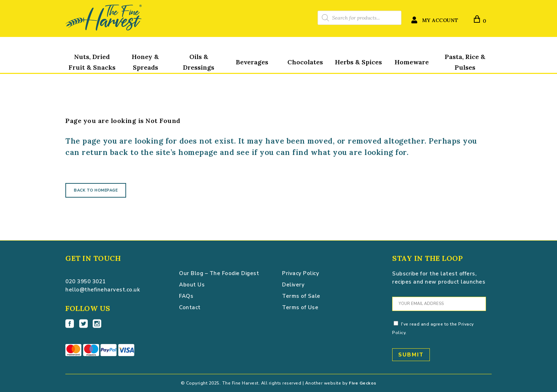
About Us (192, 285)
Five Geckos (363, 383)
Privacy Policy (301, 273)
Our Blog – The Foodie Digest (219, 273)
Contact (190, 307)
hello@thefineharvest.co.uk (103, 290)
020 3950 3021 (86, 281)
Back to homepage (96, 190)
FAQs (186, 296)
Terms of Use (300, 307)
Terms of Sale (301, 296)
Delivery (293, 285)
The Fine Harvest (85, 69)
